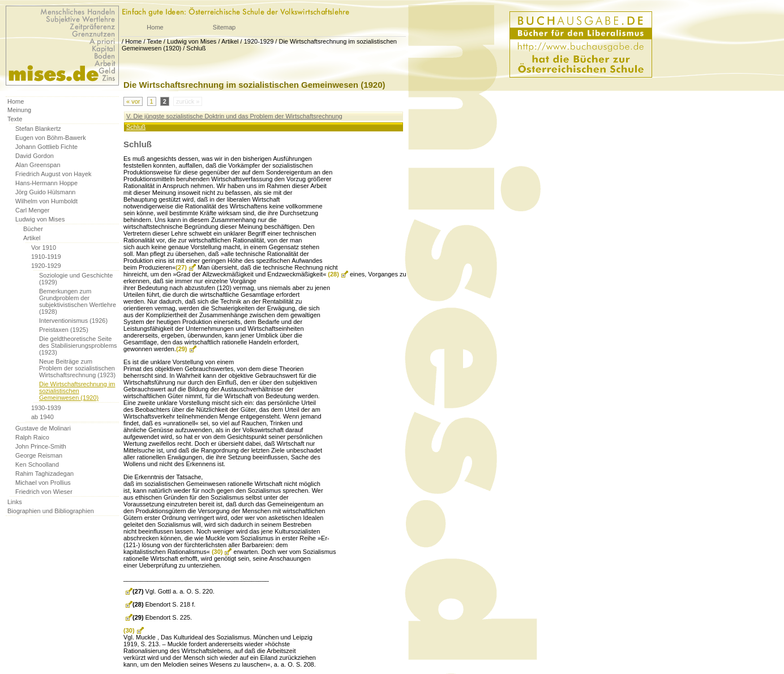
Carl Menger (33, 210)
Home (155, 27)
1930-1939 (46, 408)
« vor (133, 101)
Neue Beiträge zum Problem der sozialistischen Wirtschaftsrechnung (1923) (77, 368)
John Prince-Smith (41, 446)
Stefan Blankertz (38, 129)
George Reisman (39, 455)
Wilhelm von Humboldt (46, 201)
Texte (154, 41)
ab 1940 (42, 417)
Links (15, 502)
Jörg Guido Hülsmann (45, 192)
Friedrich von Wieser (44, 492)
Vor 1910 (44, 248)
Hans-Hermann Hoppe (46, 183)
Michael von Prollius (43, 483)
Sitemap (224, 27)
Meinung (19, 110)
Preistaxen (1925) (64, 330)
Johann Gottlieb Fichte (46, 147)
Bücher (33, 229)
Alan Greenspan (38, 165)
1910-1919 (46, 257)
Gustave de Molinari (43, 428)
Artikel (230, 41)
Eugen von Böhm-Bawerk (51, 138)
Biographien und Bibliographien (51, 511)
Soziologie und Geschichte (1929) (76, 279)
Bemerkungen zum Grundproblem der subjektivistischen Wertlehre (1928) (78, 301)
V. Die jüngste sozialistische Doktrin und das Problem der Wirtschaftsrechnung (234, 116)
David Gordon (35, 156)
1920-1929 (259, 41)
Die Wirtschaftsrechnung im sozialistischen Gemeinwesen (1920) (77, 391)
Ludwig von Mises (192, 41)
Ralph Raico (32, 437)
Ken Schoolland (37, 464)
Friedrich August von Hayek (53, 174)
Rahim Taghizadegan (44, 473)
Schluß (196, 48)
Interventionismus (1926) (73, 321)
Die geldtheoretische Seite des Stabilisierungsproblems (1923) (78, 345)
